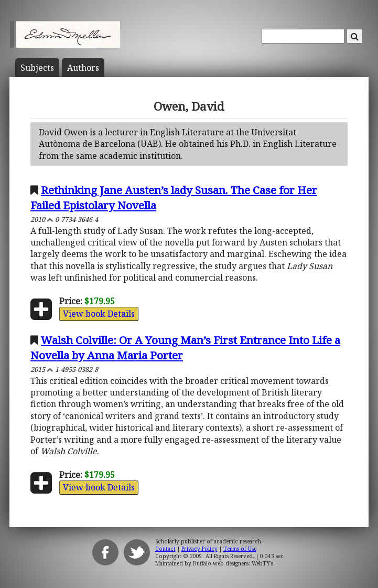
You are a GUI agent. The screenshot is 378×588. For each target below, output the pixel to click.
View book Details (99, 314)
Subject (37, 68)
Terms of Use (240, 549)
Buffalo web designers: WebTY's (233, 563)
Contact (165, 549)
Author (83, 68)
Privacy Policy (199, 549)
